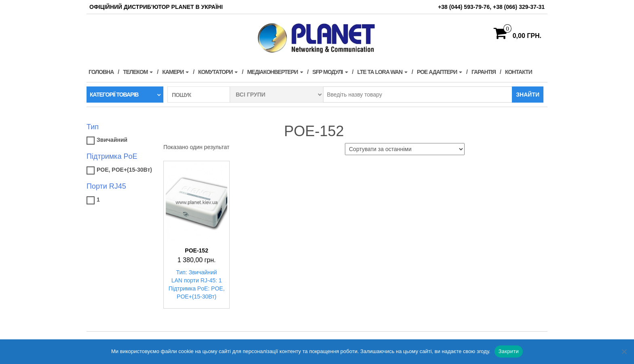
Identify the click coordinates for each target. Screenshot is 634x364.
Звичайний (112, 140)
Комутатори (218, 72)
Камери (175, 72)
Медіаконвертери (275, 72)
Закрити (509, 351)
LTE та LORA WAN (382, 72)
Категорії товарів (114, 95)
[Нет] (624, 351)
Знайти (528, 95)
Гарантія (484, 72)
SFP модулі (330, 72)
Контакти (519, 72)
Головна (101, 72)
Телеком (138, 72)
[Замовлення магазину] (405, 149)
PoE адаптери (440, 72)
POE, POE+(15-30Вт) (124, 170)
